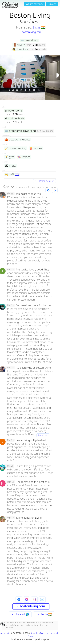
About (31, 636)
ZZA (17, 174)
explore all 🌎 (20, 614)
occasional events (17, 140)
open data (5, 633)
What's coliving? (34, 4)
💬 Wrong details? (44, 181)
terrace (24, 157)
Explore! (52, 4)
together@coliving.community (45, 633)
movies (36, 148)
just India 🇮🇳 (44, 614)
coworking (29, 40)
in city (10, 166)
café (9, 174)
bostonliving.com (30, 32)
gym (9, 157)
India (37, 27)
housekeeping (15, 148)
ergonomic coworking (20, 131)
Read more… (43, 435)
